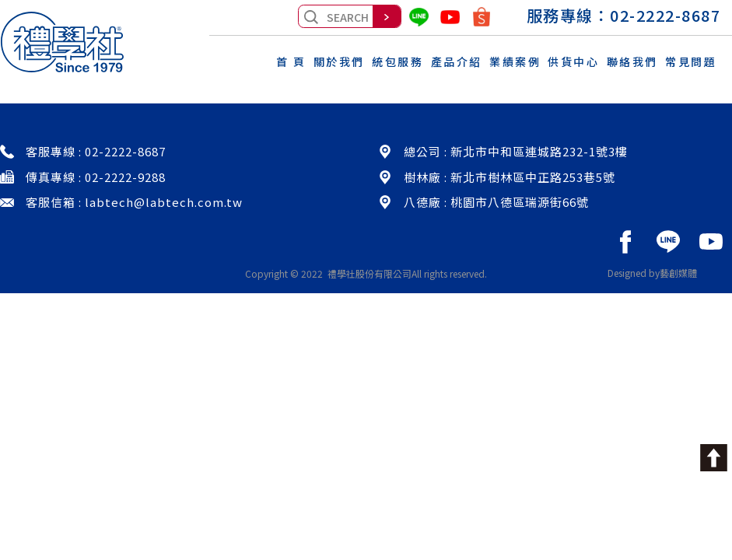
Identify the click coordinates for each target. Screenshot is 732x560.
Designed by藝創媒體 (652, 273)
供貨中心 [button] (573, 61)
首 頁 (291, 61)
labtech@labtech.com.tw (164, 202)
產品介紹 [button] (457, 61)
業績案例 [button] (515, 61)
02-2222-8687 (665, 15)
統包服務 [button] (398, 61)
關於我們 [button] (339, 61)
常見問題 (691, 61)
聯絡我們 (632, 61)
